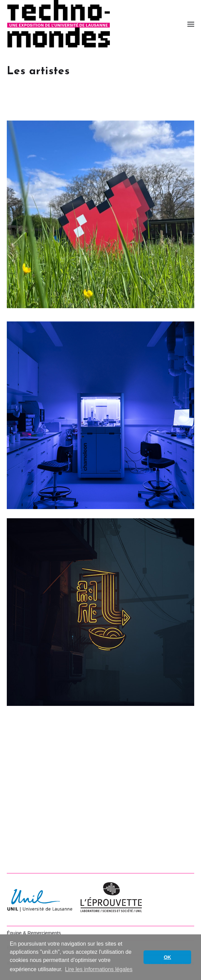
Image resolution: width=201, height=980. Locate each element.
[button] (191, 24)
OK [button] (167, 957)
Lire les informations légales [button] (99, 969)
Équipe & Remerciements (34, 933)
